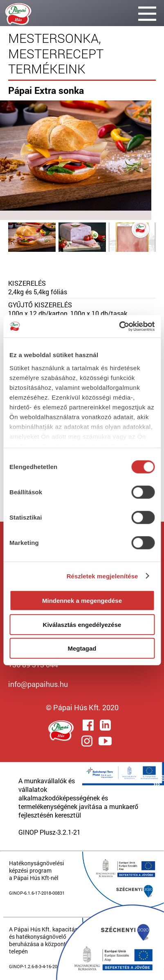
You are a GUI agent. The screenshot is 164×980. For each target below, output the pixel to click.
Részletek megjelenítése (102, 576)
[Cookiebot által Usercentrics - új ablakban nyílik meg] (119, 326)
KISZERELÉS (27, 283)
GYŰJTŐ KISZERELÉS (40, 305)
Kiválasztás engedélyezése (82, 624)
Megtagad (82, 648)
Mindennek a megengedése (82, 601)
